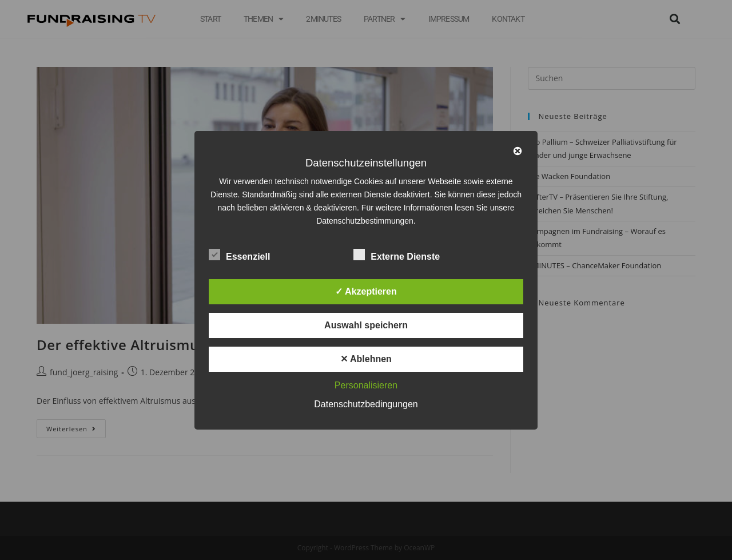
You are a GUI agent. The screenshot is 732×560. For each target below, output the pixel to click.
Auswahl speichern (366, 325)
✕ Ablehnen (366, 359)
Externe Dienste (397, 255)
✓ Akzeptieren (366, 291)
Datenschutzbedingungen (366, 404)
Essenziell (239, 255)
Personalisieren (366, 385)
